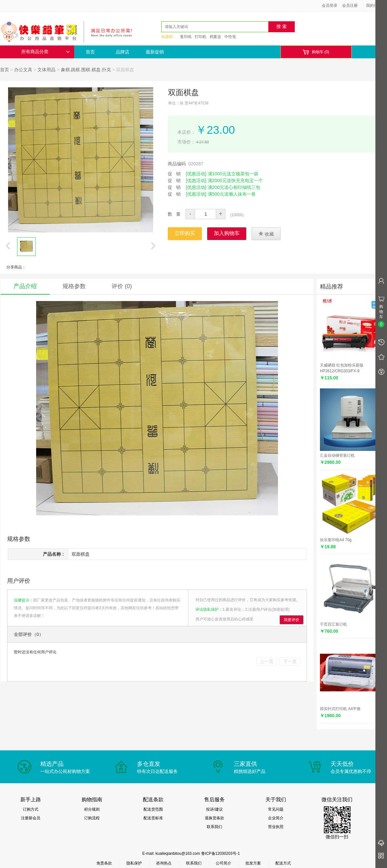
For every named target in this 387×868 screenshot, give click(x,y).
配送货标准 (153, 818)
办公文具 (23, 70)
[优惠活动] (196, 174)
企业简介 (276, 818)
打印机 (201, 37)
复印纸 (186, 37)
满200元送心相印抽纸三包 (234, 187)
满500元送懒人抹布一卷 (232, 194)
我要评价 (292, 620)
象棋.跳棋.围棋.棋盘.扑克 (86, 70)
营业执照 (276, 827)
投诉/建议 (214, 809)
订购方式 (31, 809)
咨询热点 (164, 863)
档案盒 (215, 37)
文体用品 (46, 70)
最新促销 (155, 52)
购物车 (316, 52)
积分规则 (92, 809)
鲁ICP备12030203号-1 (221, 853)
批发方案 (253, 863)
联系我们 (214, 827)
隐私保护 (134, 863)
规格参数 (74, 286)
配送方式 (283, 863)
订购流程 (92, 818)
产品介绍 (25, 286)
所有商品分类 (45, 52)
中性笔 (230, 37)
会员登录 (330, 5)
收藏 (266, 234)
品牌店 (123, 52)
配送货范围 (153, 809)
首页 (90, 52)
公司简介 (223, 863)
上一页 (267, 661)
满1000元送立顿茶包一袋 (233, 174)
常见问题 (276, 809)
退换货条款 (214, 818)
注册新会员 (31, 818)
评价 (122, 286)
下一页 (290, 661)
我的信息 (376, 5)
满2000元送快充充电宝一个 (235, 180)
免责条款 (104, 863)
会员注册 (350, 5)
